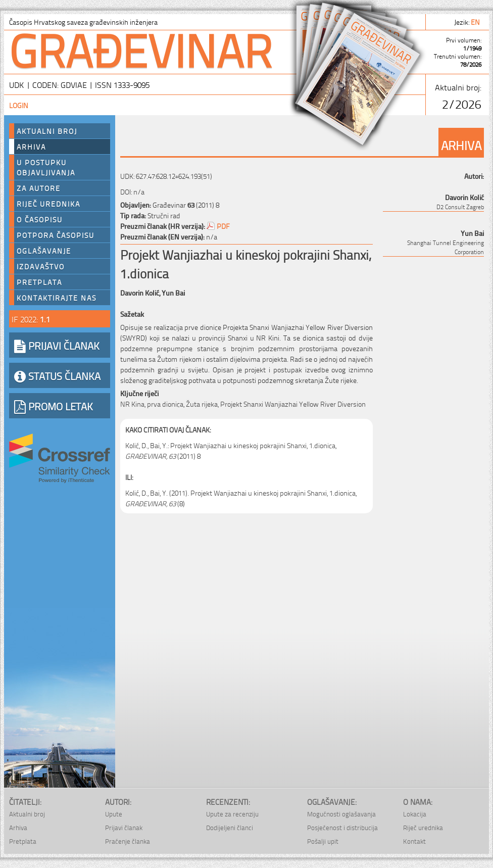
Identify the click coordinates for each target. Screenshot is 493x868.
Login (19, 105)
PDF (223, 226)
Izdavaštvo (41, 266)
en (476, 21)
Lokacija (415, 814)
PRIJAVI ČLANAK (57, 345)
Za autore (39, 188)
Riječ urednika (48, 204)
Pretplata (39, 282)
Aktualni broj (47, 131)
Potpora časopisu (56, 235)
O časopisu (40, 219)
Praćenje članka (128, 841)
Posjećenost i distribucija (342, 827)
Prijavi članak (124, 827)
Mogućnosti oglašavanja (341, 814)
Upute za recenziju (232, 814)
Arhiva (31, 147)
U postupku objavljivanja (46, 167)
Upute (114, 814)
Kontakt (414, 841)
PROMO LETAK (54, 406)
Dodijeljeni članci (230, 827)
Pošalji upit (323, 841)
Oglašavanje (44, 251)
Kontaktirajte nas (57, 298)
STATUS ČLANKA (57, 375)
